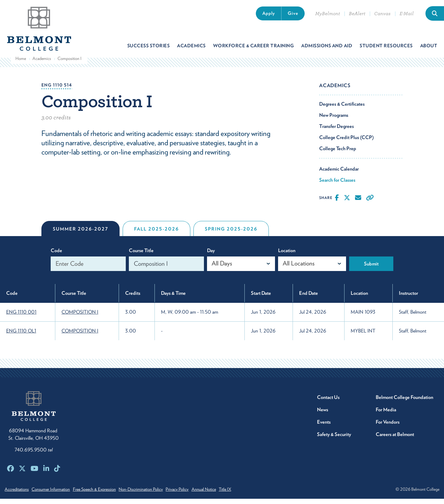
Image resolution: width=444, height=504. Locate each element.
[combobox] (241, 269)
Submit (371, 269)
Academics (42, 64)
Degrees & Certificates (342, 109)
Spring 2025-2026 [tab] (231, 234)
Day (211, 256)
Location (287, 256)
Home (21, 64)
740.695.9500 (34, 455)
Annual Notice (223, 494)
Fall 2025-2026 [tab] (156, 234)
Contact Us (328, 402)
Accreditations (17, 494)
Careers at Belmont (395, 440)
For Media (386, 415)
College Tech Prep (338, 154)
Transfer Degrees (336, 131)
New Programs (334, 120)
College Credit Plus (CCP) (347, 143)
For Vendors (388, 427)
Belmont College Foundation (404, 402)
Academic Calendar (339, 174)
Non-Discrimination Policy (152, 494)
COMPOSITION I (80, 317)
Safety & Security (334, 440)
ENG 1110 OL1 (21, 336)
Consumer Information (55, 494)
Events (324, 427)
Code (56, 256)
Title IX (248, 494)
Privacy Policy (193, 494)
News (323, 415)
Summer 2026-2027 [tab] (80, 234)
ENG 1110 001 (21, 317)
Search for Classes (337, 185)
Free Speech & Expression (102, 494)
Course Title (141, 256)
